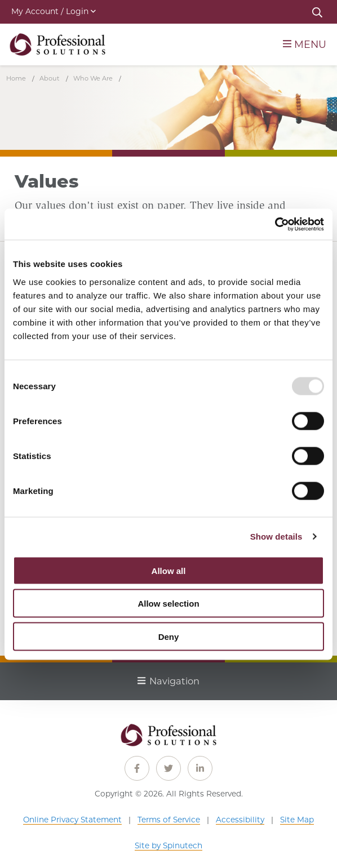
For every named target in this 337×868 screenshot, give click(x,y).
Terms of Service (169, 820)
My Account (54, 11)
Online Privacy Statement (72, 820)
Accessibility (240, 820)
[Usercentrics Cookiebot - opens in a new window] (275, 224)
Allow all (169, 570)
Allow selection (168, 604)
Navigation (168, 681)
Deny (169, 636)
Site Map (297, 820)
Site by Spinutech (168, 845)
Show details (276, 537)
